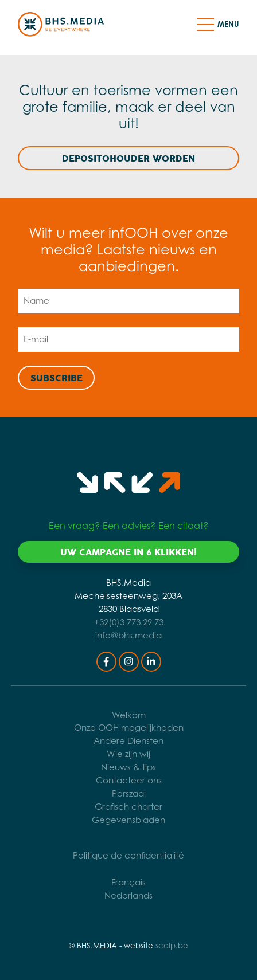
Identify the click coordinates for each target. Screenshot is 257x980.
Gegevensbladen (128, 820)
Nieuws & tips (128, 767)
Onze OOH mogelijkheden (129, 728)
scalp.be (172, 946)
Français (128, 882)
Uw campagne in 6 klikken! (128, 552)
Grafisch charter (128, 807)
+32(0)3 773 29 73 (129, 622)
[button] (205, 24)
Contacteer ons (129, 780)
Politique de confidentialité (128, 855)
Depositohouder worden (128, 159)
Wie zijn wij (128, 754)
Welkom (129, 715)
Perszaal (129, 793)
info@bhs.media (128, 635)
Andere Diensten (128, 741)
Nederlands (128, 895)
